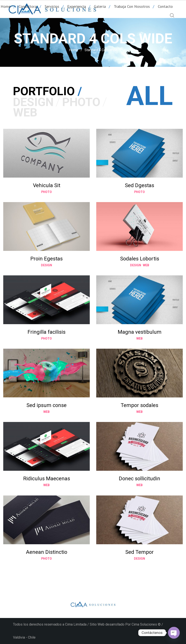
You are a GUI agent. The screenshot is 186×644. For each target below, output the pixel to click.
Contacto (165, 6)
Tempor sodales (139, 405)
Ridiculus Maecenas (47, 479)
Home (73, 50)
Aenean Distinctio (47, 552)
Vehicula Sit (47, 185)
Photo (46, 192)
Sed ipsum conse (46, 405)
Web (146, 265)
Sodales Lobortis (140, 259)
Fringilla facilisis (46, 332)
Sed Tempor (139, 552)
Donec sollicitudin (139, 479)
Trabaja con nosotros (132, 6)
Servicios (52, 6)
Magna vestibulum (140, 332)
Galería (100, 6)
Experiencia (77, 6)
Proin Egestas (46, 259)
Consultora (28, 6)
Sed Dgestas (139, 185)
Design (46, 265)
